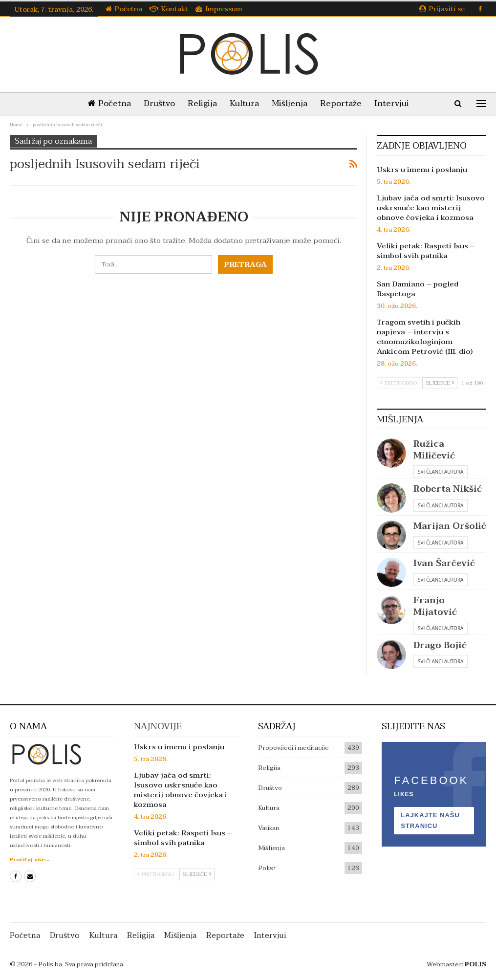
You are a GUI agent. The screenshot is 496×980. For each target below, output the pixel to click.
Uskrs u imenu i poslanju (422, 170)
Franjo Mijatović (435, 606)
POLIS (475, 964)
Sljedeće (440, 383)
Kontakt (169, 9)
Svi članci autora (441, 472)
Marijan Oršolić (450, 526)
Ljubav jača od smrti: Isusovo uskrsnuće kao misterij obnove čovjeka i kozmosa (431, 208)
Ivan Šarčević (444, 563)
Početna (124, 9)
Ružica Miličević (434, 450)
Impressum (219, 9)
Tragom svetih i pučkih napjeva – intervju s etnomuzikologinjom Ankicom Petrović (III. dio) (425, 337)
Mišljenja (291, 103)
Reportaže (345, 103)
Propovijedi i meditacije (293, 748)
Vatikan (269, 828)
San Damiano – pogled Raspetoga (418, 289)
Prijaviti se (442, 9)
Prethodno (399, 383)
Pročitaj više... (30, 860)
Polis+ (267, 868)
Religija (200, 103)
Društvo (155, 103)
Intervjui (398, 103)
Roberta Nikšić (448, 489)
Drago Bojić (440, 645)
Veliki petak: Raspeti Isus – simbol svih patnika (426, 251)
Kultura (244, 103)
